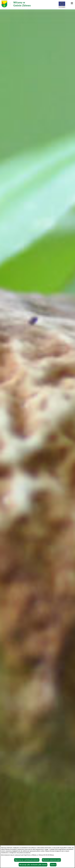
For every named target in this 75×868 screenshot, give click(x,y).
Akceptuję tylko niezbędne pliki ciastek (33, 865)
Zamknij (53, 865)
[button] (72, 3)
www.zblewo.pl (32, 848)
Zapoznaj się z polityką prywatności (27, 860)
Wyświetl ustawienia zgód (51, 860)
